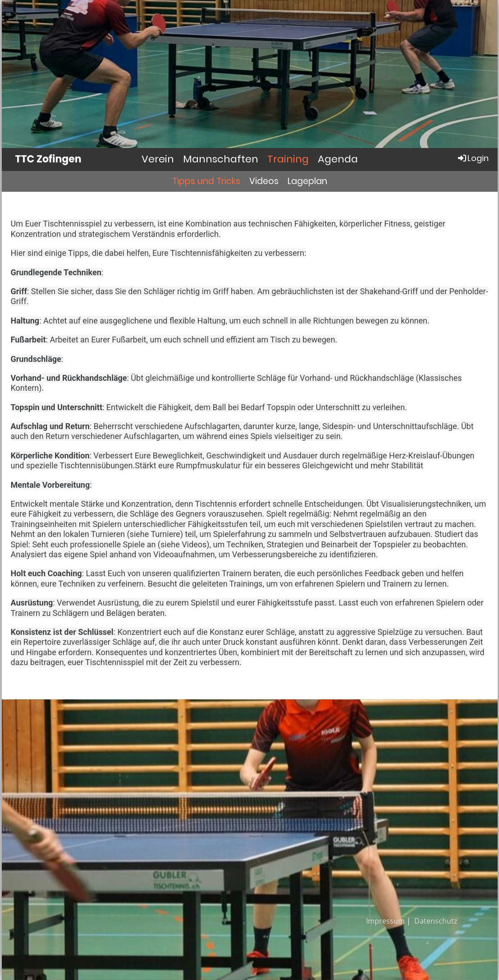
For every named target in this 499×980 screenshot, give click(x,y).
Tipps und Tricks (206, 181)
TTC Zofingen (48, 159)
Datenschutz (436, 921)
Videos (264, 181)
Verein (158, 159)
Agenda (338, 159)
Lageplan (307, 181)
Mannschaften (221, 159)
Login (473, 158)
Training (288, 159)
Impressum (385, 921)
